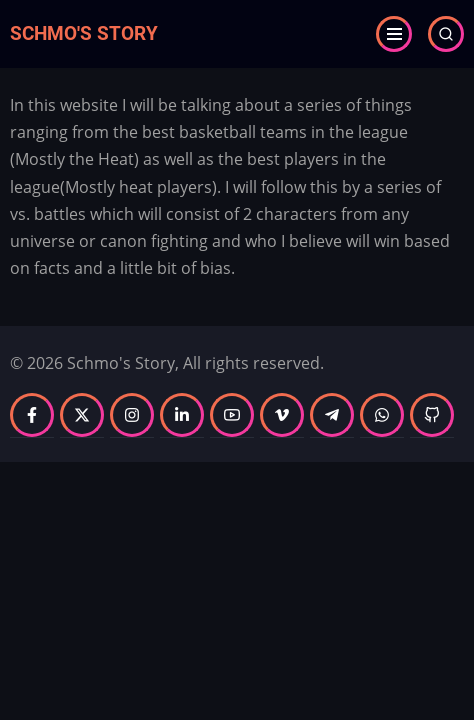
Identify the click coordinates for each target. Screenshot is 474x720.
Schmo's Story (84, 33)
